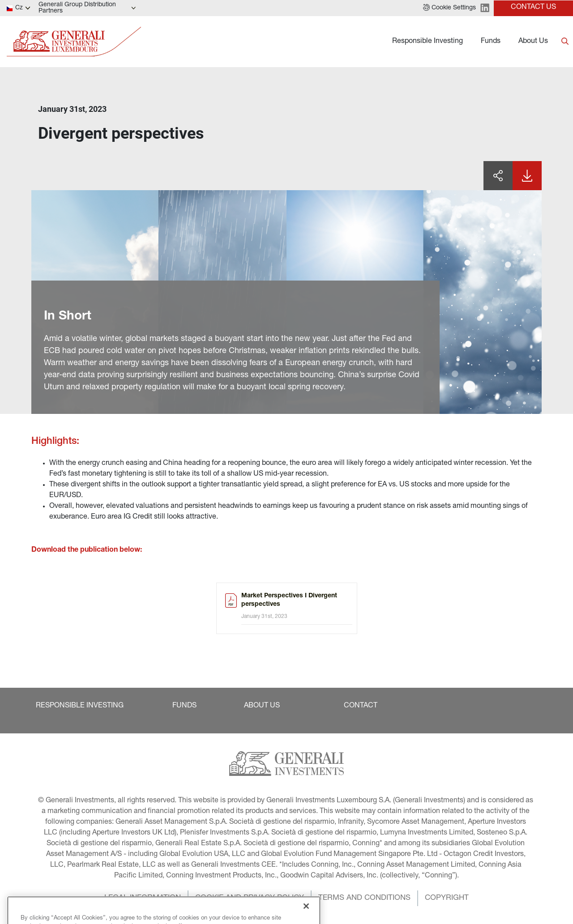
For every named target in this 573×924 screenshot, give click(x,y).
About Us (533, 42)
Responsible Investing (428, 42)
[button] (449, 8)
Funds (491, 42)
